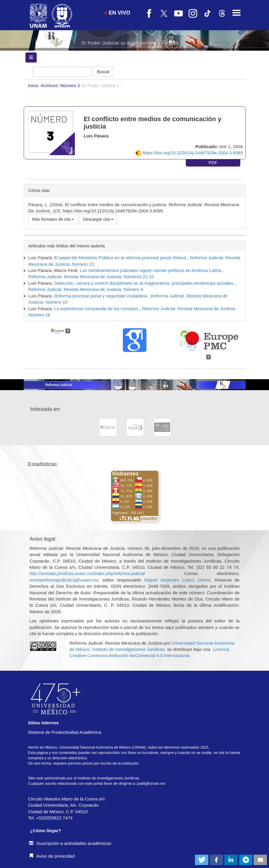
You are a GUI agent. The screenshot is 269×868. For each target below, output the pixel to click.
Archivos (50, 85)
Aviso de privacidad (52, 856)
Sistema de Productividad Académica (65, 732)
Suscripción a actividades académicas (70, 843)
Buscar (104, 72)
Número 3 (71, 85)
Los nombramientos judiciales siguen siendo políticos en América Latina (151, 270)
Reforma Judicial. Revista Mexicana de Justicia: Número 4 (86, 289)
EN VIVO (117, 13)
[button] (202, 860)
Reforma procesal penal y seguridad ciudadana (101, 296)
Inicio (34, 85)
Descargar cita (98, 219)
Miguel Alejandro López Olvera (178, 580)
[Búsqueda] (62, 72)
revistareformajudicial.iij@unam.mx (64, 580)
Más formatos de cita (53, 219)
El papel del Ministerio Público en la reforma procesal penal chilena (121, 258)
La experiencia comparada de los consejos (97, 309)
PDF (213, 162)
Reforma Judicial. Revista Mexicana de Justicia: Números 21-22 (91, 277)
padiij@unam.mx (151, 783)
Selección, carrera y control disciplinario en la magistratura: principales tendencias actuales (144, 283)
